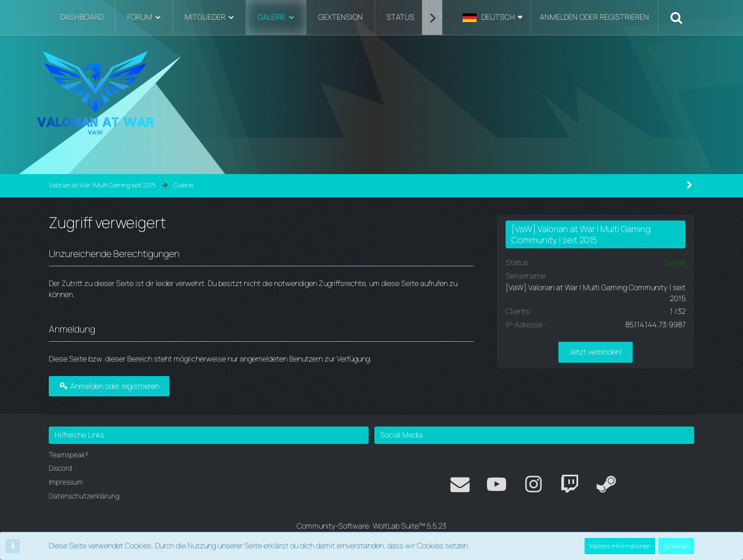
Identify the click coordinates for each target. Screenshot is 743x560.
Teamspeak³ (68, 455)
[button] (493, 17)
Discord (60, 468)
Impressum (66, 482)
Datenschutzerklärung (84, 496)
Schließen (676, 546)
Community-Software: (371, 526)
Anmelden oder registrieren (594, 17)
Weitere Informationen (620, 546)
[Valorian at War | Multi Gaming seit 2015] (371, 93)
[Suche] (676, 17)
